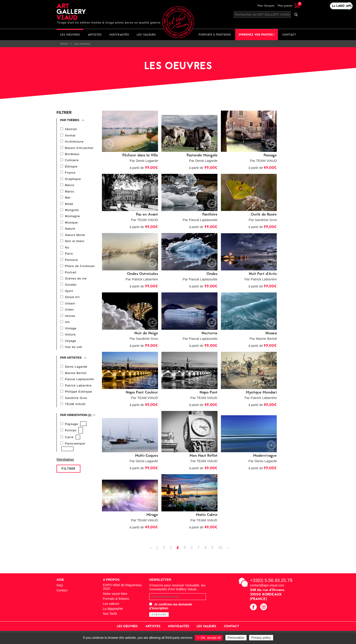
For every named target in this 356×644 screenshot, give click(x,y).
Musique (71, 224)
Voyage (70, 345)
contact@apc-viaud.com (267, 585)
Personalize (236, 638)
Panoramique (75, 449)
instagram (264, 607)
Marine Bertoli (76, 378)
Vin (67, 326)
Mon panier (289, 6)
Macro (70, 186)
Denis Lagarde (76, 371)
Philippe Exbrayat (78, 397)
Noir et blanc (75, 243)
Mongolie (72, 212)
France (70, 174)
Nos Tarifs (110, 614)
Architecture (74, 142)
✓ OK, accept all (209, 638)
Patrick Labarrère (78, 390)
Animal (70, 135)
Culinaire (72, 161)
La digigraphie (113, 609)
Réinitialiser (65, 465)
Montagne (72, 218)
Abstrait (71, 129)
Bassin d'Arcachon (79, 148)
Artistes (95, 35)
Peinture (71, 262)
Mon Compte (266, 6)
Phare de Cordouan (80, 269)
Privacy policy (261, 638)
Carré (69, 443)
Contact (289, 35)
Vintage (71, 332)
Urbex (69, 313)
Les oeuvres (70, 35)
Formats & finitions (215, 35)
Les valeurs (146, 35)
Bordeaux (72, 154)
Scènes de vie (76, 281)
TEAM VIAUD (75, 409)
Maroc (70, 193)
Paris (69, 256)
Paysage (72, 429)
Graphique (73, 180)
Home (64, 44)
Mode (69, 205)
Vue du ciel (73, 351)
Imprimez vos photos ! (257, 35)
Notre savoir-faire (115, 594)
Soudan (71, 288)
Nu (67, 250)
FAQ (60, 585)
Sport (69, 294)
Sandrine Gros (76, 403)
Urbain (70, 307)
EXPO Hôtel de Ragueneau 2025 (122, 587)
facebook (254, 607)
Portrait (71, 275)
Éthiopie (71, 167)
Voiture (70, 339)
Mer (68, 199)
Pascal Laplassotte (79, 384)
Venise (70, 320)
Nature (70, 231)
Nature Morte (75, 237)
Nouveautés (119, 35)
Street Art (72, 300)
